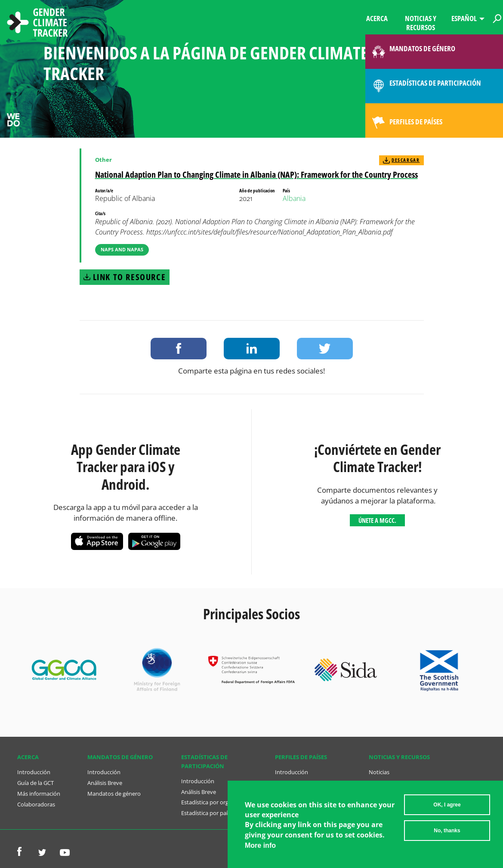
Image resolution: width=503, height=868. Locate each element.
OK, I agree (447, 808)
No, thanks (447, 834)
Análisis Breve (105, 783)
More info (260, 849)
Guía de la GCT (35, 783)
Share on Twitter (325, 349)
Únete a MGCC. (377, 520)
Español (464, 18)
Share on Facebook (179, 349)
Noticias (379, 772)
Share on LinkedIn (252, 349)
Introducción (34, 772)
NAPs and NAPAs (122, 249)
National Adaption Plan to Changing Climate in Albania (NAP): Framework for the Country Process (256, 175)
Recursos (380, 783)
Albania (294, 198)
